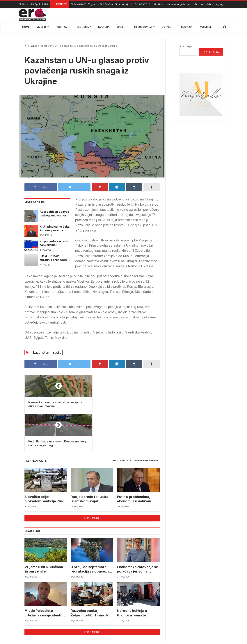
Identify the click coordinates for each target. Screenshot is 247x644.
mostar (64, 619)
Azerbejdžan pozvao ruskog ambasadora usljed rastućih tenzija (54, 214)
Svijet (34, 46)
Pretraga (186, 46)
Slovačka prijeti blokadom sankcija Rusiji (45, 460)
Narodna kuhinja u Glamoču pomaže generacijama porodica (137, 574)
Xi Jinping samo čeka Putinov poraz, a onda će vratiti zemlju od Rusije (55, 229)
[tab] (122, 422)
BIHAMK (167, 619)
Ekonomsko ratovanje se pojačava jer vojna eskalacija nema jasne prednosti (138, 530)
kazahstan (41, 353)
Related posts (122, 421)
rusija (57, 353)
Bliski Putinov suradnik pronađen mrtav (53, 258)
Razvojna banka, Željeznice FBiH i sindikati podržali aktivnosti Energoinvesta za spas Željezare (92, 574)
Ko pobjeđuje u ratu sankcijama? (54, 243)
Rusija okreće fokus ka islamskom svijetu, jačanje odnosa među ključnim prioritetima (90, 460)
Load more (92, 479)
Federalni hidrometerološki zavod (99, 619)
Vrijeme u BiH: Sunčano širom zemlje (100, 4)
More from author (146, 421)
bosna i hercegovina (194, 619)
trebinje (221, 619)
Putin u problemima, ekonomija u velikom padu (134, 460)
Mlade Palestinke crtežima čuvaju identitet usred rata (45, 574)
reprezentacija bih (142, 619)
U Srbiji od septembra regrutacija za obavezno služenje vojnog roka (182, 4)
